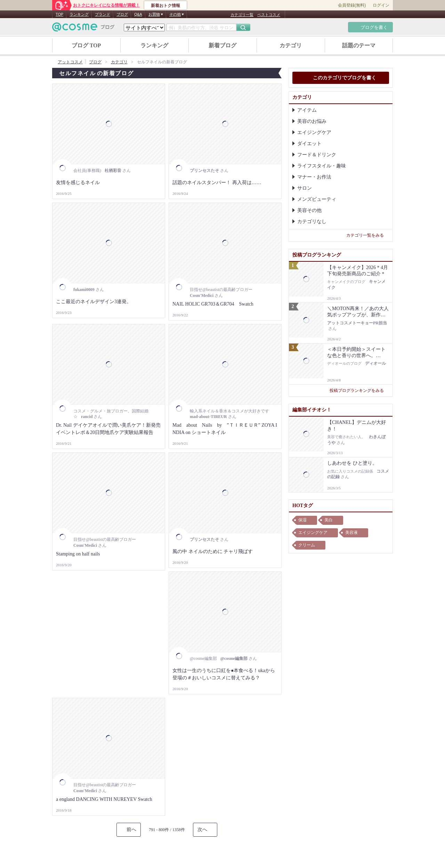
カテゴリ (291, 45)
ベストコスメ (269, 15)
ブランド (103, 14)
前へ (131, 830)
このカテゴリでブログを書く (341, 78)
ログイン (381, 5)
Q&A (138, 14)
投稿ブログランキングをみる (359, 390)
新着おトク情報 (165, 6)
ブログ (122, 14)
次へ (202, 830)
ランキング (79, 14)
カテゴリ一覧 (242, 15)
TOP (59, 14)
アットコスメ (70, 62)
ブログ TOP (86, 45)
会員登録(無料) (352, 5)
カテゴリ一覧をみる (368, 235)
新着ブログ (222, 45)
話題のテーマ (359, 45)
